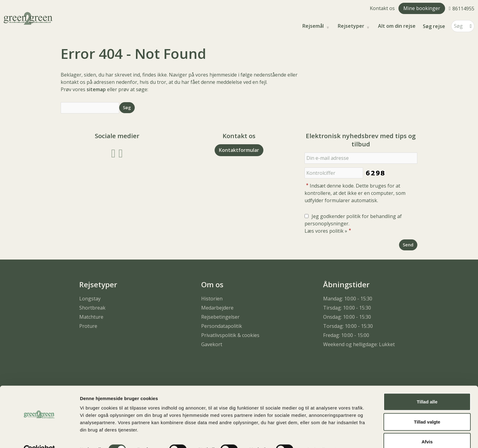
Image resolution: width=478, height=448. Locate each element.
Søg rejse (434, 26)
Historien (212, 299)
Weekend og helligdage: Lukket (359, 344)
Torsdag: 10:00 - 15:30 (348, 326)
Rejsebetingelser (220, 317)
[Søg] (458, 26)
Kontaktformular (239, 150)
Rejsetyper (352, 26)
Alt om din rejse (397, 26)
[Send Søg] (127, 108)
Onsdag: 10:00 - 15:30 (347, 317)
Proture (88, 326)
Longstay (90, 299)
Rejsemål (314, 26)
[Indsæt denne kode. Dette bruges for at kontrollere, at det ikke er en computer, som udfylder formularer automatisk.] (334, 173)
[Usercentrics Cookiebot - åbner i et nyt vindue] (39, 436)
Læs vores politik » (326, 231)
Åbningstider (346, 284)
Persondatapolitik (222, 326)
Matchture (91, 317)
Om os (212, 284)
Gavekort (212, 344)
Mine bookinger (422, 8)
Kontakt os (382, 8)
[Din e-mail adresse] (361, 158)
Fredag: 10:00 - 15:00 (346, 335)
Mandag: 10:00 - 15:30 (348, 299)
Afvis (427, 428)
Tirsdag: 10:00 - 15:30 (347, 308)
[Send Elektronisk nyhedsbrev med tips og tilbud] (408, 245)
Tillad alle (427, 388)
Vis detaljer (317, 436)
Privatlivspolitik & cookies (230, 335)
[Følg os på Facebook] (113, 153)
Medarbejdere (217, 308)
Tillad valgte (427, 408)
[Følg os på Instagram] (121, 153)
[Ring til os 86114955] (462, 8)
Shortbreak (92, 308)
